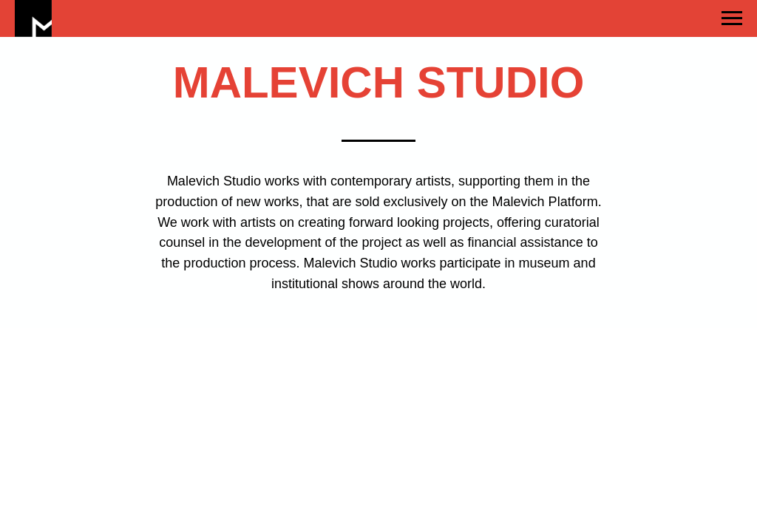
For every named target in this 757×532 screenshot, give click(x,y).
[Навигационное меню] (732, 18)
